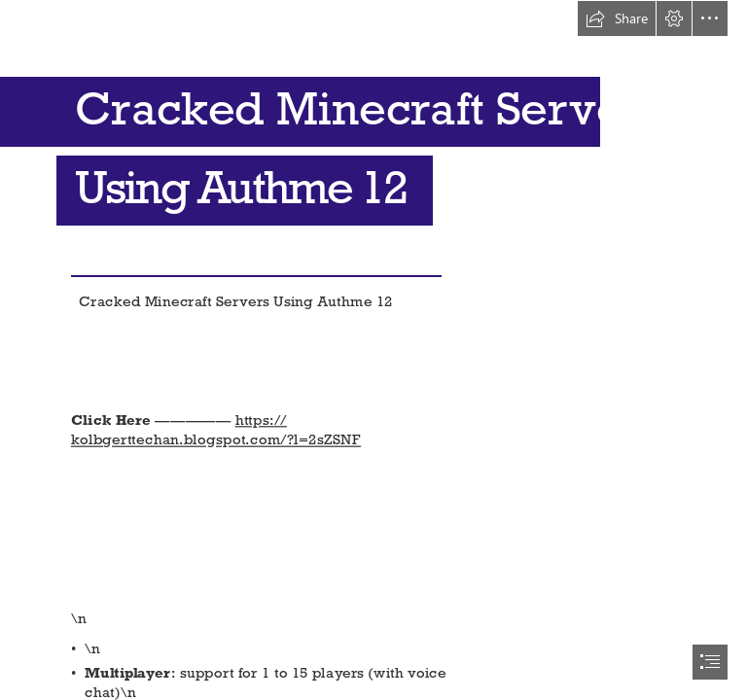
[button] (617, 18)
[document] (373, 350)
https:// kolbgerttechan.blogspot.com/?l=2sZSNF (216, 430)
